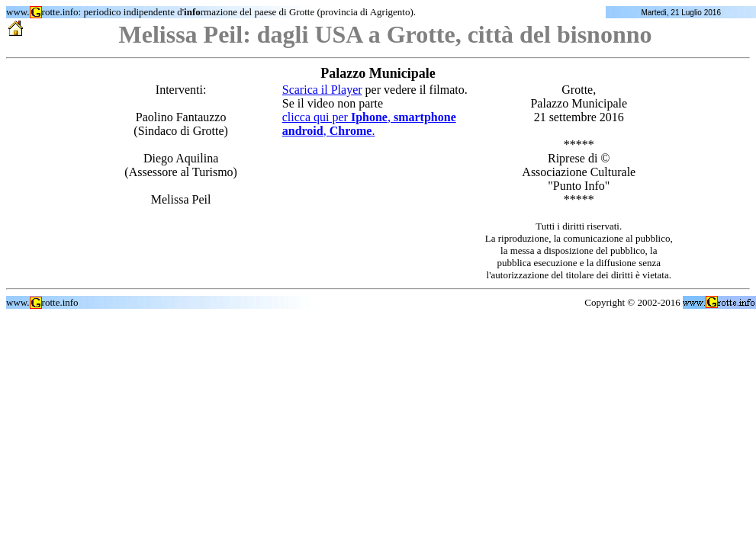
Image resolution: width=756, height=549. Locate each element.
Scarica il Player (322, 90)
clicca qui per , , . (369, 124)
